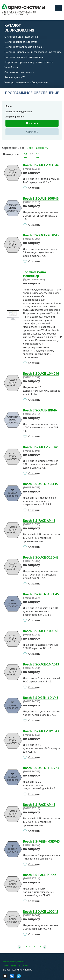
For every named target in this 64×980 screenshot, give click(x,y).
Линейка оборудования (19, 112)
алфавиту (42, 148)
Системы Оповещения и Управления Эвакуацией (33, 52)
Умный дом (11, 67)
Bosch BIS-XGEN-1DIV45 (42, 699)
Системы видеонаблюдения (21, 37)
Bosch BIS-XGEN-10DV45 (42, 770)
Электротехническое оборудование (26, 82)
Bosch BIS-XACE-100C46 (42, 633)
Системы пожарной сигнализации (24, 47)
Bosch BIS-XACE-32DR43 (42, 237)
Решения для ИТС (15, 77)
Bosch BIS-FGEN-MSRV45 (42, 843)
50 (38, 154)
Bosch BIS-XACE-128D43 (42, 449)
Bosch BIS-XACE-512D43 (42, 559)
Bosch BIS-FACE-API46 (42, 522)
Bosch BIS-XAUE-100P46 (42, 200)
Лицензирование (15, 117)
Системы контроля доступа (21, 42)
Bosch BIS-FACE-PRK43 (42, 876)
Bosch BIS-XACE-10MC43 (42, 733)
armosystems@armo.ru (14, 962)
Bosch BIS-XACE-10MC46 (42, 375)
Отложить (34, 188)
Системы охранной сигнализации (24, 57)
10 (25, 154)
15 (40, 947)
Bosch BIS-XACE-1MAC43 (42, 666)
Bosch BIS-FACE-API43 (42, 806)
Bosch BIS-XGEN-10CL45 (42, 596)
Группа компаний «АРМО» (15, 966)
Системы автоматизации (19, 72)
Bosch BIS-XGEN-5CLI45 (42, 486)
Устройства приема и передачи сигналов (29, 62)
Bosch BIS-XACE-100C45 (42, 913)
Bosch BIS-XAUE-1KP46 (42, 412)
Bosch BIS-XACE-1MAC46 (42, 167)
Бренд (9, 106)
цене (30, 148)
